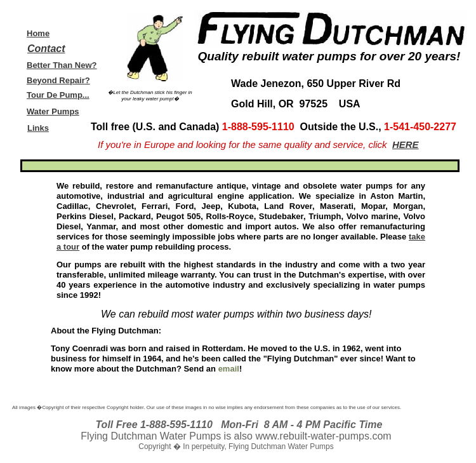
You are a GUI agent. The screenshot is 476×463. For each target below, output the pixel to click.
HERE (406, 144)
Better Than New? (62, 65)
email (229, 369)
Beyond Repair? (58, 80)
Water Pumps (53, 111)
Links (38, 128)
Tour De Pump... (58, 95)
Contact (46, 49)
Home (38, 33)
